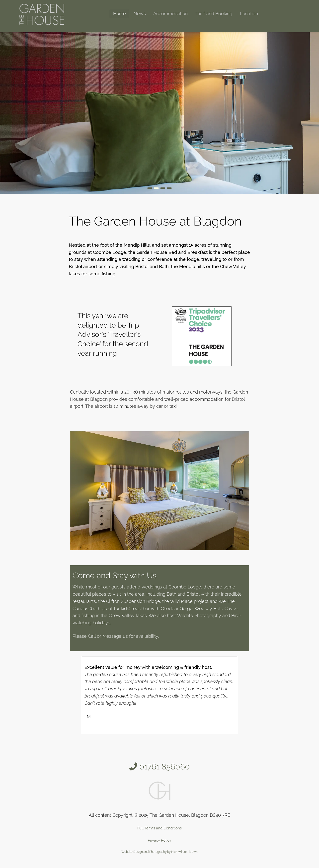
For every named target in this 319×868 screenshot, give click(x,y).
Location (249, 14)
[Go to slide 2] (156, 188)
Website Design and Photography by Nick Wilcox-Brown (159, 852)
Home (120, 14)
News (140, 14)
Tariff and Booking (214, 14)
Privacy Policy (159, 840)
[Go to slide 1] (150, 188)
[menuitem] (119, 14)
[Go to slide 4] (169, 188)
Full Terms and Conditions (159, 828)
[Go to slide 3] (163, 188)
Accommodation (170, 14)
